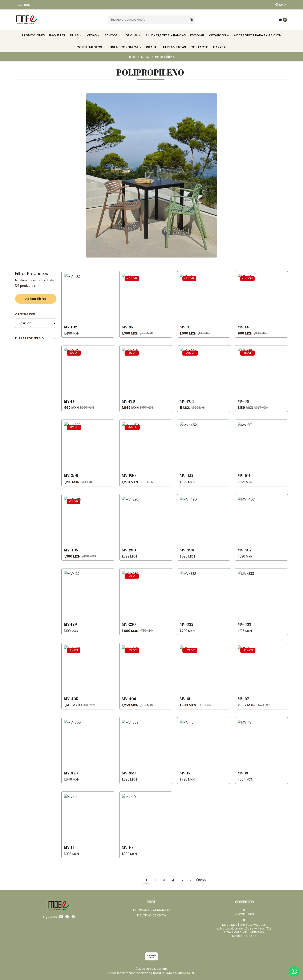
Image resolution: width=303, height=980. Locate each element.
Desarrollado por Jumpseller (174, 973)
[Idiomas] (281, 5)
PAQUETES (57, 35)
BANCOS (113, 35)
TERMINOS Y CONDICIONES (151, 910)
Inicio (132, 57)
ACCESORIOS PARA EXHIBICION (258, 35)
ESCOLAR (197, 35)
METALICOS (219, 35)
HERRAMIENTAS (175, 47)
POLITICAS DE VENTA (152, 915)
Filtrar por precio (36, 338)
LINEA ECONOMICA (126, 47)
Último (201, 880)
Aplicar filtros (36, 299)
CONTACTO (199, 47)
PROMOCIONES (33, 35)
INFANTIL (152, 47)
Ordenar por (25, 314)
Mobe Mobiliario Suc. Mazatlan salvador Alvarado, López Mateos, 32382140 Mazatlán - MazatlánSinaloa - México (244, 928)
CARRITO (220, 47)
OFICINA (133, 35)
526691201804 (244, 912)
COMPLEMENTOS (91, 47)
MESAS (93, 35)
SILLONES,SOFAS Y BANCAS (166, 35)
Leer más (24, 5)
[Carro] (283, 20)
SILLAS (76, 35)
